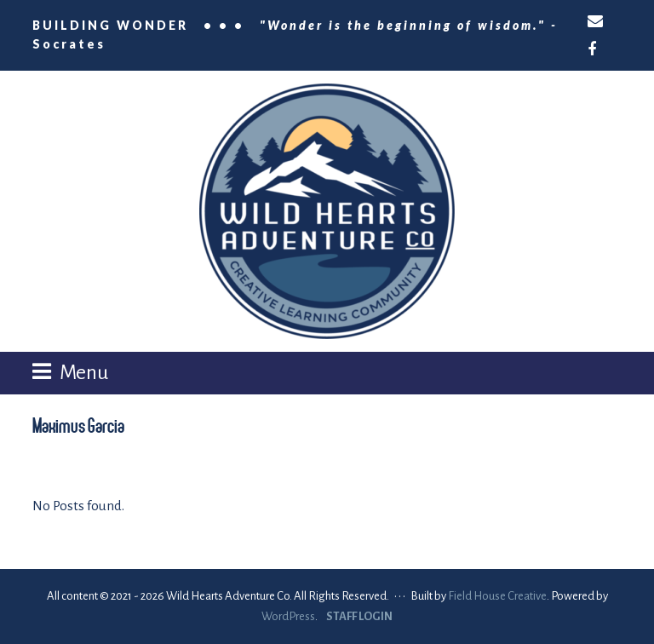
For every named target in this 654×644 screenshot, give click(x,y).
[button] (70, 372)
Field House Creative (497, 596)
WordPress (288, 616)
